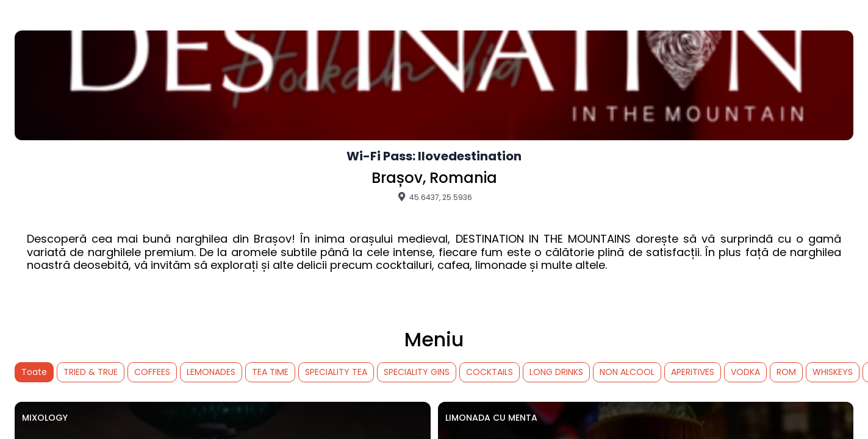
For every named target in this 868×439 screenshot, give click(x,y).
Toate (34, 372)
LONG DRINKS (556, 372)
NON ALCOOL (627, 372)
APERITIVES (693, 372)
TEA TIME (270, 372)
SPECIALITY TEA (336, 372)
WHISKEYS (833, 372)
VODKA (745, 372)
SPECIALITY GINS (417, 372)
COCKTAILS (490, 372)
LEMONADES (211, 372)
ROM (786, 372)
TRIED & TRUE (91, 372)
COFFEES (152, 372)
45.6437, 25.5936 (434, 197)
